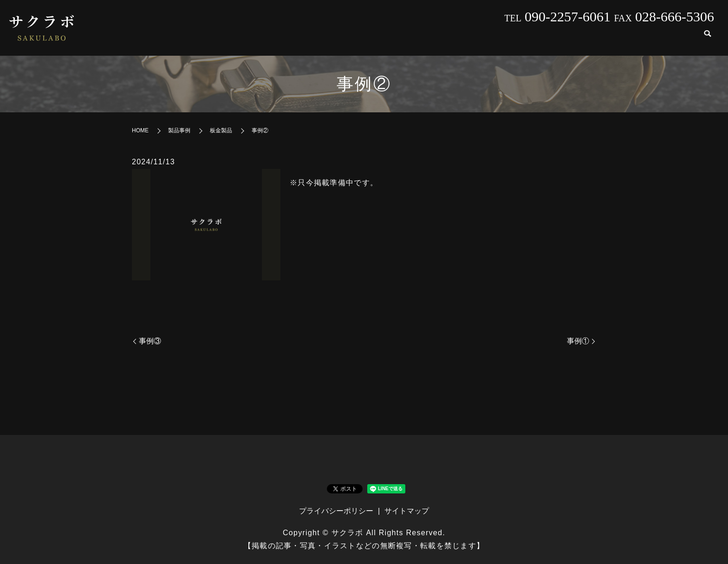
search (708, 40)
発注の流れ (600, 40)
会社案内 (440, 40)
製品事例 (492, 40)
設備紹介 (544, 40)
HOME (392, 40)
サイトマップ (407, 511)
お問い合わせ (663, 40)
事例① (578, 341)
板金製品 (221, 130)
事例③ (150, 341)
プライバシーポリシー (336, 511)
